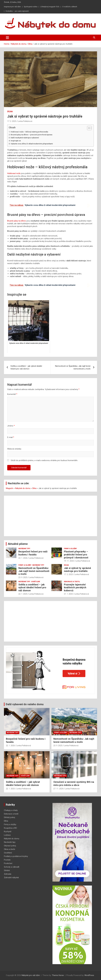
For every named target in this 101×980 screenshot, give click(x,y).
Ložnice (7, 835)
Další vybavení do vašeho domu (25, 704)
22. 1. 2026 (23, 558)
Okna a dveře (10, 849)
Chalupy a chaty (11, 810)
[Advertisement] (50, 516)
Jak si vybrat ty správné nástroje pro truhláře (77, 570)
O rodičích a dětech (70, 7)
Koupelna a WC (11, 828)
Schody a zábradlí (12, 867)
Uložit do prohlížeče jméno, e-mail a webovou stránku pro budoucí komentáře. (44, 460)
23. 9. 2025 (23, 577)
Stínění (7, 870)
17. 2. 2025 (12, 121)
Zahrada (8, 874)
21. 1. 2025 (68, 594)
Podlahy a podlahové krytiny (16, 856)
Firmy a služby (70, 549)
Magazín (10, 488)
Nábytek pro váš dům (31, 975)
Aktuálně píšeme (18, 544)
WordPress (89, 975)
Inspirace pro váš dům (12, 7)
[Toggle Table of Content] (88, 128)
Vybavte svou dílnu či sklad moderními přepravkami (32, 144)
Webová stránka (14, 449)
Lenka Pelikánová (25, 121)
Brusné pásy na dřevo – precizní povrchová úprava (31, 135)
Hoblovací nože (14, 173)
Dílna (10, 112)
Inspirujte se (16, 141)
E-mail (11, 437)
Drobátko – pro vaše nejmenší (17, 11)
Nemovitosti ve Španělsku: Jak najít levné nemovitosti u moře (73, 367)
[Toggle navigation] (7, 38)
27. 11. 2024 (58, 789)
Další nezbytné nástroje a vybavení (25, 138)
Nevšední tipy (24, 549)
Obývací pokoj (10, 846)
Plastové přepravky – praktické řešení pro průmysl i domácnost (76, 555)
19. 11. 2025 (69, 561)
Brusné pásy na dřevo (17, 221)
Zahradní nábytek (11, 878)
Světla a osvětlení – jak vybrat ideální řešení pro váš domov (26, 367)
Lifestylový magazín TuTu (50, 7)
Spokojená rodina (31, 7)
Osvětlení (36, 582)
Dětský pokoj (9, 817)
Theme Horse (58, 975)
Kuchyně (8, 832)
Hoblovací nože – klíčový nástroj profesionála (29, 132)
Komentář (12, 394)
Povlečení (8, 863)
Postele (7, 860)
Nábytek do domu (23, 488)
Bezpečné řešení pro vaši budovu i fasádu (33, 553)
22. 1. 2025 (23, 594)
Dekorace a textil (72, 582)
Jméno (11, 426)
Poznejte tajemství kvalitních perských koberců (75, 588)
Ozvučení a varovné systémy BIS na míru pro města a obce (74, 784)
